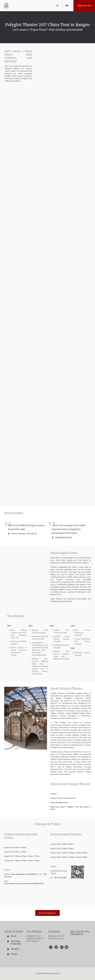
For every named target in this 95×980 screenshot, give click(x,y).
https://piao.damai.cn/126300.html (24, 874)
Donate (14, 954)
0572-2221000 (60, 878)
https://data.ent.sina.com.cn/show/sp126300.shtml (24, 883)
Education (15, 949)
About (13, 936)
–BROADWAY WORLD (63, 537)
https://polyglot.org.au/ (59, 802)
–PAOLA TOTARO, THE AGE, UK (24, 534)
